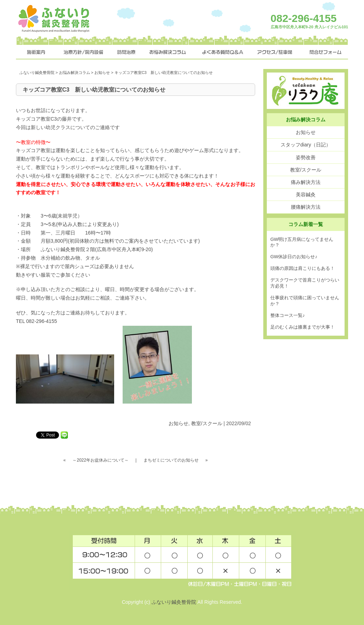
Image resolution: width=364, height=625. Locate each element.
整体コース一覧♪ (288, 315)
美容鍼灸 (306, 195)
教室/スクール (207, 423)
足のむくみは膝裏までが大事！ (303, 327)
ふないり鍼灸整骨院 (37, 73)
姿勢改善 (306, 157)
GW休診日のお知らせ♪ (294, 257)
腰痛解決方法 (306, 207)
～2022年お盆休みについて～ (101, 460)
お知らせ (102, 73)
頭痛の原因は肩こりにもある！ (303, 268)
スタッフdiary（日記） (306, 145)
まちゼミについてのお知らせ (171, 460)
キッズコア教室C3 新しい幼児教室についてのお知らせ (94, 90)
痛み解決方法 (306, 182)
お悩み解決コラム (75, 73)
